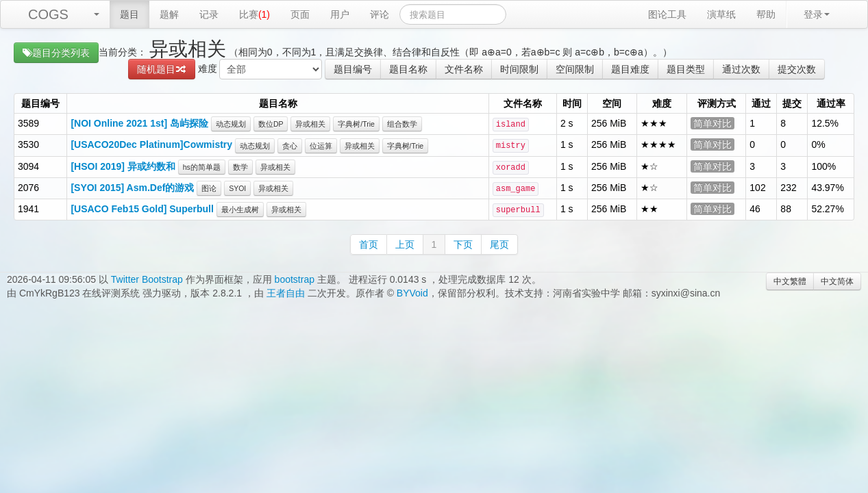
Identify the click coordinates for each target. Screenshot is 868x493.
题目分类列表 (56, 53)
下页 (463, 244)
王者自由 (286, 293)
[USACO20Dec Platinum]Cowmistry (151, 144)
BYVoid (412, 293)
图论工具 (667, 14)
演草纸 (721, 14)
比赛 (255, 14)
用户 (340, 14)
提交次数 (797, 69)
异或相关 (310, 124)
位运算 (321, 146)
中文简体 (837, 281)
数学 (240, 167)
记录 (209, 14)
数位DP (271, 124)
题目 (129, 14)
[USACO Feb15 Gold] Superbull (142, 209)
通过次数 (741, 69)
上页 (405, 244)
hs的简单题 (202, 167)
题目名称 (408, 69)
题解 (169, 14)
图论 (209, 188)
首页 (369, 244)
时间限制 (519, 69)
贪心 (290, 146)
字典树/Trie (356, 124)
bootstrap (295, 279)
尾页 (499, 244)
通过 (761, 103)
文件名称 (464, 69)
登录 (817, 14)
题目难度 (630, 69)
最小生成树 (240, 210)
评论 (380, 14)
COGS (48, 14)
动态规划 (231, 124)
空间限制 (575, 69)
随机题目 (162, 69)
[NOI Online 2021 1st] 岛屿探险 (139, 123)
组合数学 (402, 124)
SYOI (237, 188)
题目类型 (686, 69)
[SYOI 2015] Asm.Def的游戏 (132, 188)
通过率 (831, 103)
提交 (792, 103)
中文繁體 (790, 281)
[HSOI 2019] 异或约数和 (123, 166)
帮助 (766, 14)
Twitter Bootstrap (147, 279)
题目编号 (353, 69)
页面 (300, 14)
